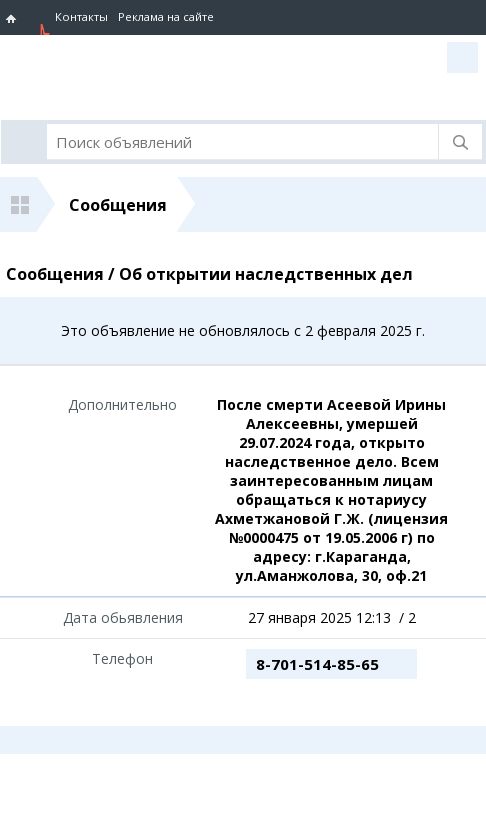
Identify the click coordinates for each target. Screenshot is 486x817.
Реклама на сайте (166, 16)
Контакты (81, 16)
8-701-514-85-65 (317, 664)
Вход (462, 57)
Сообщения (118, 205)
